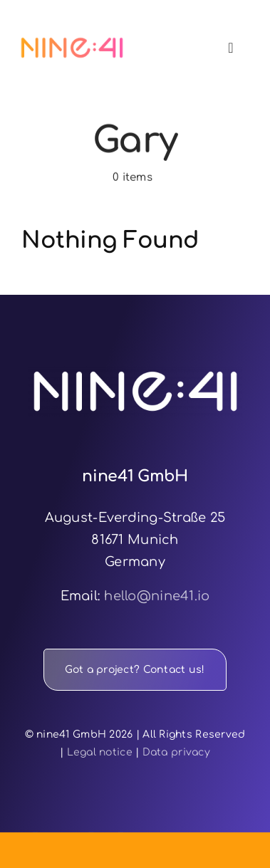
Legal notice (100, 752)
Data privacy (176, 752)
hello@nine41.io (157, 596)
